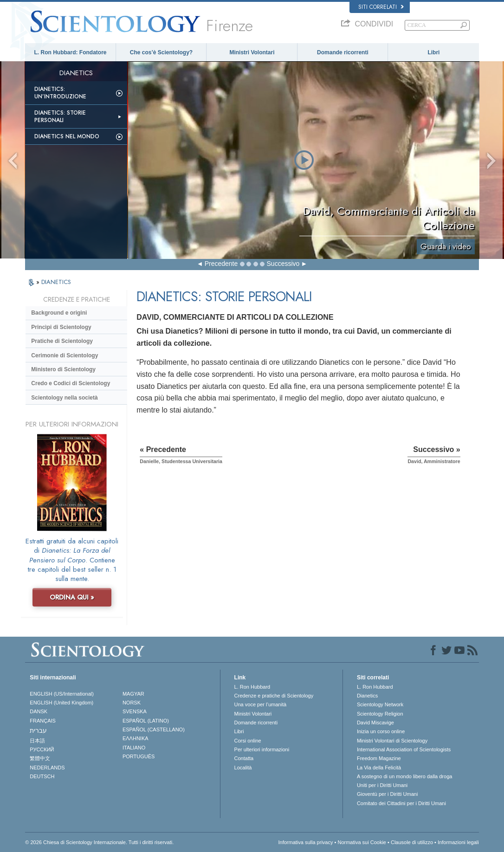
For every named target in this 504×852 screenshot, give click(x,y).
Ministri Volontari (252, 52)
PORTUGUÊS (139, 756)
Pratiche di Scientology (62, 341)
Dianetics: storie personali (60, 116)
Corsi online (248, 741)
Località (243, 768)
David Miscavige (375, 723)
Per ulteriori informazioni (262, 749)
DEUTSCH (42, 776)
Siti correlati (381, 7)
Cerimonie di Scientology (65, 355)
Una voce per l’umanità (261, 704)
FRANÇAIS (43, 721)
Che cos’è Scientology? (161, 52)
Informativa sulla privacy (305, 842)
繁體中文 (40, 758)
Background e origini (59, 313)
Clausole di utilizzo (412, 842)
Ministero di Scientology (63, 369)
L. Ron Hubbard (252, 687)
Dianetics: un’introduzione (60, 93)
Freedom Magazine (379, 758)
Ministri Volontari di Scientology (392, 741)
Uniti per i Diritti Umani (382, 785)
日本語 (37, 741)
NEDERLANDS (47, 768)
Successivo (283, 264)
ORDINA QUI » (72, 597)
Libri (433, 52)
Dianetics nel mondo (67, 136)
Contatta (244, 758)
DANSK (39, 711)
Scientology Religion (380, 714)
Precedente (221, 264)
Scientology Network (380, 704)
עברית (38, 730)
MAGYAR (133, 694)
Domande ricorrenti (343, 52)
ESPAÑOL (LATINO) (146, 721)
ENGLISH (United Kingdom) (61, 703)
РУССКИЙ (42, 749)
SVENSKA (135, 711)
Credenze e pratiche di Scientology (274, 696)
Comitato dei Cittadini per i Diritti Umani (401, 803)
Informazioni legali (458, 842)
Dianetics (367, 696)
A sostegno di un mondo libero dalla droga (404, 776)
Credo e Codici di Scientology (71, 383)
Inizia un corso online (381, 731)
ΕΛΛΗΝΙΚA (136, 738)
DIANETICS (56, 282)
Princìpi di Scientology (61, 327)
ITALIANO (134, 748)
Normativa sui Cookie (362, 842)
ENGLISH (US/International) (62, 694)
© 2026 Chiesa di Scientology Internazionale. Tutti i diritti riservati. (99, 842)
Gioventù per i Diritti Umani (387, 794)
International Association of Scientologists (404, 749)
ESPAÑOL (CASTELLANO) (154, 729)
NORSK (132, 703)
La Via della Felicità (379, 768)
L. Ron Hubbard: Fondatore (71, 52)
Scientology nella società (64, 398)
